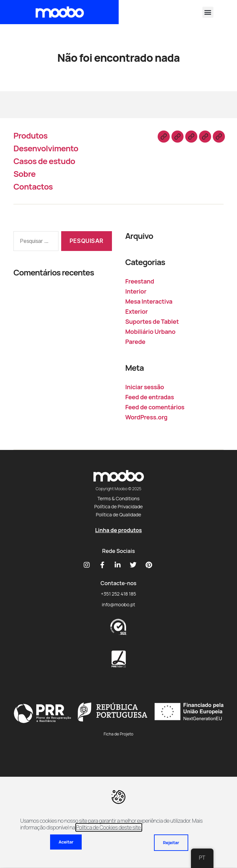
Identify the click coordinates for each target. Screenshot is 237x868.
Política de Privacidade (118, 506)
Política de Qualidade (118, 515)
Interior (136, 291)
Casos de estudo (44, 161)
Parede (135, 342)
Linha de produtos (118, 530)
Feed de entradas (150, 397)
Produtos (30, 135)
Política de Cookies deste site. (109, 827)
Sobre (25, 174)
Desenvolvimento (46, 148)
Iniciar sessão (145, 387)
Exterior (137, 311)
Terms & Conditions (118, 498)
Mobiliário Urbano (150, 331)
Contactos (33, 186)
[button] (208, 12)
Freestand (140, 281)
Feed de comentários (155, 407)
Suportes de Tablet (152, 321)
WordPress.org (147, 417)
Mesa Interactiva (149, 301)
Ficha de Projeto (118, 734)
